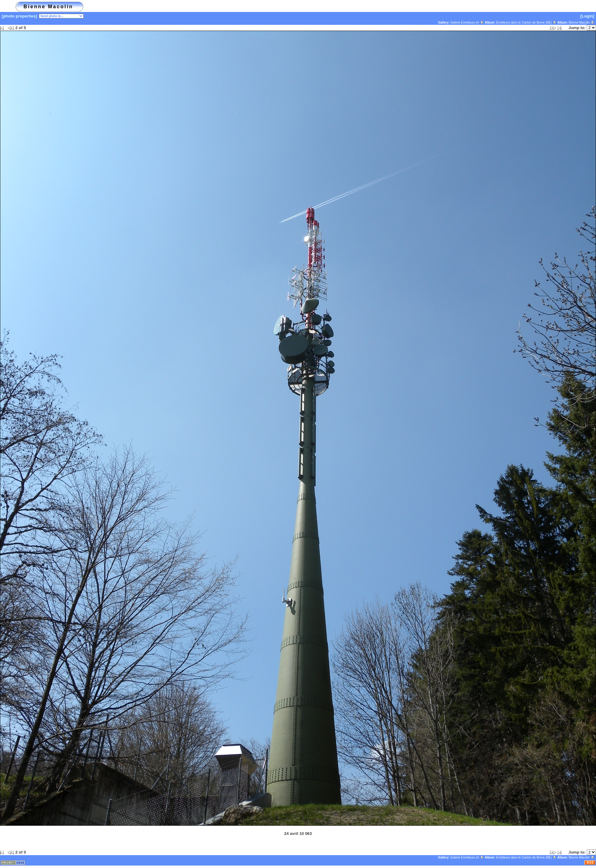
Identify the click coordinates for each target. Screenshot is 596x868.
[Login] (587, 16)
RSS (590, 863)
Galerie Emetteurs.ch (467, 23)
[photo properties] (19, 16)
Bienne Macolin (582, 23)
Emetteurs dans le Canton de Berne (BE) (526, 23)
